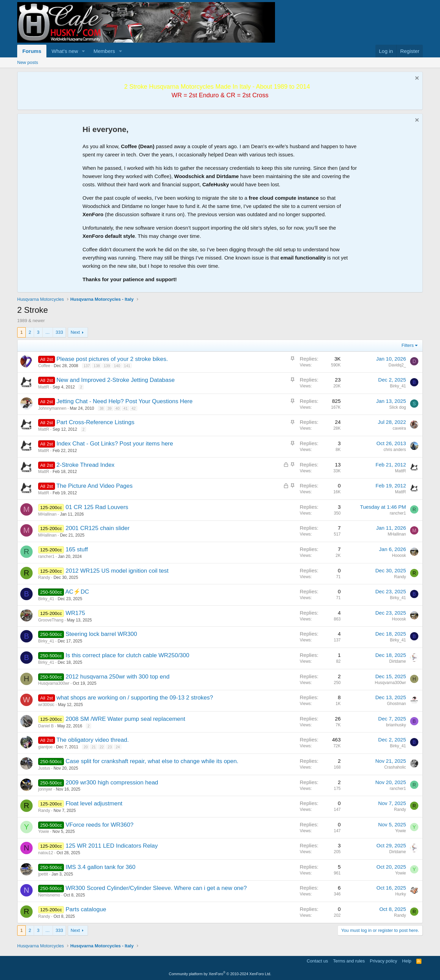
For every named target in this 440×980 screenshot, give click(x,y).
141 (127, 366)
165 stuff (77, 549)
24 (118, 747)
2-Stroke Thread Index (85, 465)
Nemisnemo (49, 895)
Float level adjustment (94, 803)
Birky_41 (398, 386)
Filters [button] (408, 345)
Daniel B (46, 726)
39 (109, 408)
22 (102, 747)
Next (75, 332)
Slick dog (398, 407)
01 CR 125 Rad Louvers (97, 507)
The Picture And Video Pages (95, 486)
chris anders (395, 450)
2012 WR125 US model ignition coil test (117, 571)
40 (118, 408)
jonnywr (45, 789)
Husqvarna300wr (54, 683)
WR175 (75, 613)
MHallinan (47, 514)
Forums (32, 51)
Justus (44, 768)
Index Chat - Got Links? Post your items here (115, 444)
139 (107, 366)
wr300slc (46, 705)
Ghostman (397, 704)
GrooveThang (51, 620)
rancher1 (398, 513)
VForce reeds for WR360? (100, 825)
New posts (28, 62)
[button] (84, 51)
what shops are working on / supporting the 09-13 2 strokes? (135, 698)
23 (110, 747)
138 (97, 366)
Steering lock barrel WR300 (101, 634)
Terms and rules (349, 961)
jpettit (43, 874)
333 (59, 332)
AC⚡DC (77, 592)
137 (87, 366)
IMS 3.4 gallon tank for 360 (101, 867)
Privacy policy (383, 961)
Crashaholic (395, 767)
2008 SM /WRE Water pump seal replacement (125, 719)
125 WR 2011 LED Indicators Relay (112, 846)
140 (117, 366)
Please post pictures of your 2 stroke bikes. (112, 359)
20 (86, 747)
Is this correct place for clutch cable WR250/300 (128, 655)
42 (133, 408)
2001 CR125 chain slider (98, 528)
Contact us (317, 961)
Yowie (44, 832)
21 (93, 747)
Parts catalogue (86, 909)
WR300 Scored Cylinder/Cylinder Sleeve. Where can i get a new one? (156, 888)
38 (101, 408)
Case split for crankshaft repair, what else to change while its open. (152, 761)
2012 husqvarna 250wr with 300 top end (118, 677)
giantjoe (45, 747)
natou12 (46, 853)
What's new (65, 51)
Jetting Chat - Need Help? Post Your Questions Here (124, 401)
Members (104, 51)
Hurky (401, 894)
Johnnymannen (52, 408)
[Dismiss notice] (416, 79)
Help (407, 961)
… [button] (48, 332)
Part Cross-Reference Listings (95, 422)
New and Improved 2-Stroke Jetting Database (115, 380)
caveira (399, 428)
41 (125, 408)
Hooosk (399, 555)
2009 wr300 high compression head (112, 783)
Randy (44, 577)
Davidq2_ (397, 365)
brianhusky (396, 725)
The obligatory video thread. (93, 740)
